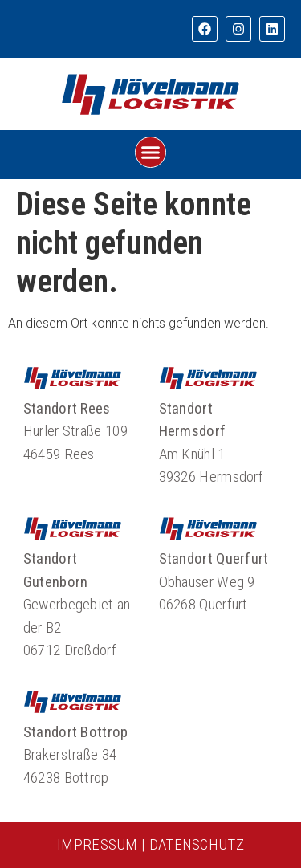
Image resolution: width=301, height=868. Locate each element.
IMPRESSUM (98, 844)
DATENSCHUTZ (197, 844)
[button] (151, 153)
